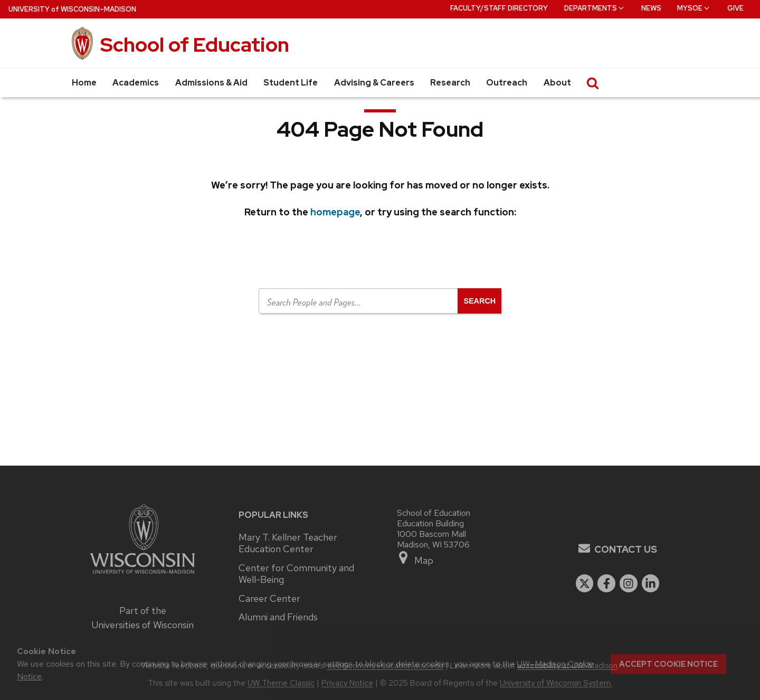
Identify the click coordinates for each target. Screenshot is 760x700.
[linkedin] (651, 583)
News (651, 8)
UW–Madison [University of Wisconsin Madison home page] (72, 9)
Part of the (142, 618)
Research (450, 83)
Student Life (291, 83)
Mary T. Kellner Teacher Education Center (288, 543)
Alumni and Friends (278, 617)
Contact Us (626, 549)
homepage (335, 212)
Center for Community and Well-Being (296, 574)
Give (735, 8)
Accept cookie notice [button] (668, 664)
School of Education (195, 45)
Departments (595, 8)
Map (415, 558)
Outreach (507, 83)
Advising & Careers (374, 83)
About (557, 83)
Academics (136, 83)
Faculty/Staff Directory (499, 8)
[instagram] (629, 583)
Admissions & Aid (211, 83)
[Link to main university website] (142, 575)
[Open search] (479, 301)
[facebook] (606, 583)
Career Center (269, 599)
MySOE (694, 8)
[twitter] (585, 583)
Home (84, 83)
